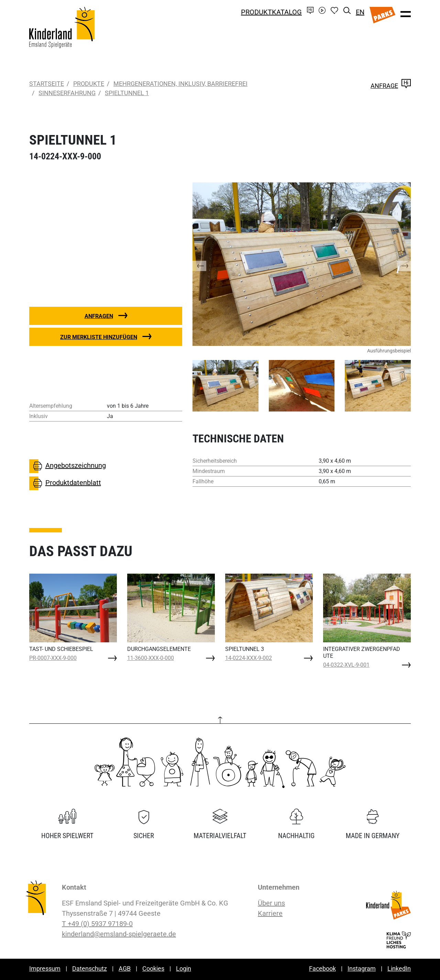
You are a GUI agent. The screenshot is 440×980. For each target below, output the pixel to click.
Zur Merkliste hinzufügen (99, 337)
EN (360, 12)
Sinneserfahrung (67, 93)
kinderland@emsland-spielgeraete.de (119, 934)
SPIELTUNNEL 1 (127, 93)
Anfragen (99, 316)
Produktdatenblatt (65, 483)
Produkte (89, 84)
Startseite (47, 84)
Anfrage (391, 86)
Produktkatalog (271, 12)
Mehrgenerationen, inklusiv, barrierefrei (180, 84)
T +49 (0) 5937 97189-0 (97, 924)
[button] (206, 264)
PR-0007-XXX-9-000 (53, 658)
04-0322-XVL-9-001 (346, 665)
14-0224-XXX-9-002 (249, 658)
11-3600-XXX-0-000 (151, 658)
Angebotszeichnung (68, 466)
